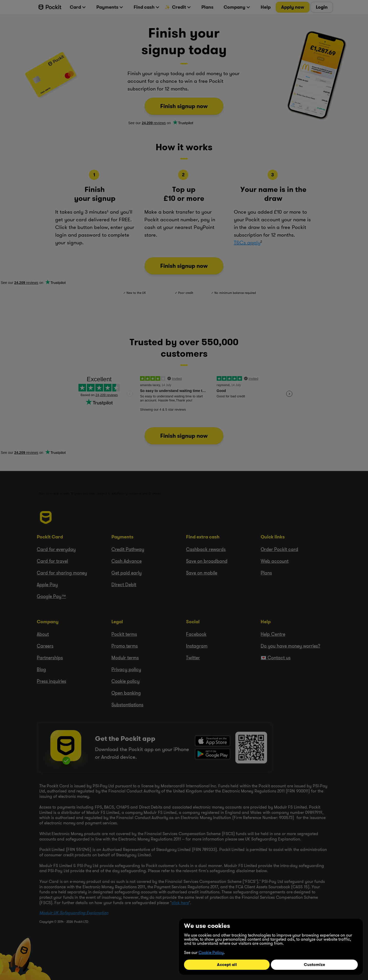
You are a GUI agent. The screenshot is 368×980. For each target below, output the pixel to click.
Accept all (227, 965)
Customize (314, 965)
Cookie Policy (211, 952)
